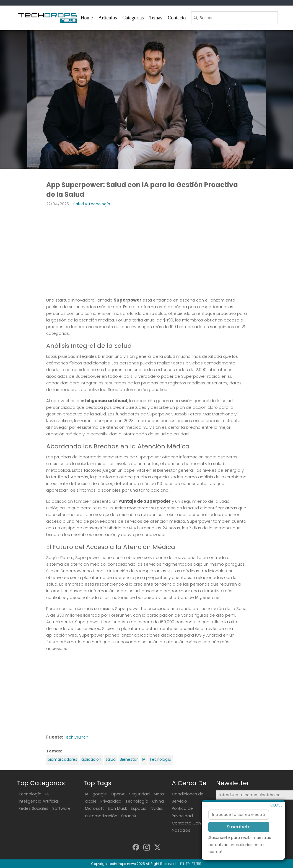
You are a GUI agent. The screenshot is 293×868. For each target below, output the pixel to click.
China (158, 801)
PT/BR (197, 864)
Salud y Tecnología (92, 204)
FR (188, 864)
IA (144, 759)
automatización (101, 816)
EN (182, 864)
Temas (156, 18)
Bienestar (129, 759)
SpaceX (129, 816)
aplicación (91, 759)
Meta (159, 794)
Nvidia (157, 808)
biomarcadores (62, 759)
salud (111, 759)
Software (61, 808)
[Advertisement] (147, 252)
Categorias (133, 18)
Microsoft (94, 808)
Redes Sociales (33, 808)
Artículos (108, 18)
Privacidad (111, 801)
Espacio (139, 808)
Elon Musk (117, 808)
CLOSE (276, 820)
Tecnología (160, 759)
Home (87, 18)
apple (91, 801)
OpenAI (118, 794)
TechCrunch (76, 737)
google (100, 794)
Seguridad (139, 794)
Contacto (177, 18)
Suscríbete (239, 841)
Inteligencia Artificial (39, 801)
